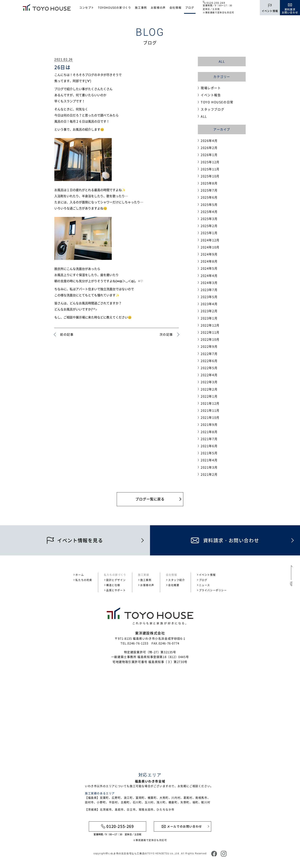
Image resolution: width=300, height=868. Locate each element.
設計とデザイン (116, 580)
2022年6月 (209, 361)
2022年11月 (210, 332)
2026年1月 (209, 155)
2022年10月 (210, 339)
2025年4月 (209, 212)
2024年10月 (210, 247)
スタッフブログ (212, 109)
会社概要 (174, 585)
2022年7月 (209, 354)
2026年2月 (209, 148)
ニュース (205, 585)
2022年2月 (209, 389)
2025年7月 (209, 190)
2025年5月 (209, 204)
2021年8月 (209, 432)
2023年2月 (209, 311)
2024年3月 (209, 283)
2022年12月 (210, 325)
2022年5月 (209, 368)
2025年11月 (210, 169)
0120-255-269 (216, 3)
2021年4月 (209, 460)
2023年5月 (209, 297)
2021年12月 (210, 403)
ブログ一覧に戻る (150, 499)
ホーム (80, 575)
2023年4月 (209, 304)
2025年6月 (209, 197)
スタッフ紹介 (177, 580)
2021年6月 (209, 446)
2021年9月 (209, 424)
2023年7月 (209, 290)
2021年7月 (209, 439)
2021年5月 (209, 453)
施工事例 (141, 7)
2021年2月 (209, 474)
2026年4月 (209, 141)
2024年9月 (209, 254)
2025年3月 (209, 219)
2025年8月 (209, 183)
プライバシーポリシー (213, 590)
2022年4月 (209, 375)
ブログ (190, 7)
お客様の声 (158, 7)
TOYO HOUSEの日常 (217, 102)
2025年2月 (209, 226)
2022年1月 (209, 396)
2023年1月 (209, 318)
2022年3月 (209, 382)
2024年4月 (209, 276)
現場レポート (211, 88)
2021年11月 (210, 410)
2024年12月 (210, 240)
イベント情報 (207, 575)
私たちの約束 (84, 580)
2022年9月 (209, 346)
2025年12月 (210, 162)
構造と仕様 (113, 585)
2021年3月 (209, 467)
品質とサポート (116, 590)
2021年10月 (210, 417)
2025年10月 (210, 176)
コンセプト (87, 7)
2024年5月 (209, 268)
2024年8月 (209, 261)
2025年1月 (209, 233)
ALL (222, 61)
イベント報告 (211, 95)
